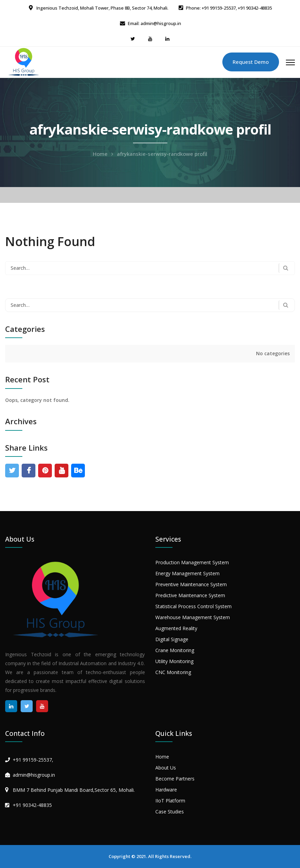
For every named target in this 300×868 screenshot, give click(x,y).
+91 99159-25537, (33, 760)
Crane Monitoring (175, 650)
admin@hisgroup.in (34, 775)
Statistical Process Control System (193, 606)
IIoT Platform (170, 801)
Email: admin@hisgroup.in (154, 23)
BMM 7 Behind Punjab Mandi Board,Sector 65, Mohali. (74, 790)
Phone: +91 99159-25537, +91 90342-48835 (229, 8)
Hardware (166, 790)
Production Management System (192, 562)
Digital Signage (172, 639)
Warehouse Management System (193, 617)
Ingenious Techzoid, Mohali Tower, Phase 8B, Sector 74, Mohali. (102, 8)
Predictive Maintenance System (190, 595)
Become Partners (175, 779)
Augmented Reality (176, 628)
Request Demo (251, 62)
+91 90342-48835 (32, 805)
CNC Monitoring (173, 672)
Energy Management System (187, 573)
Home (100, 154)
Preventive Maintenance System (191, 584)
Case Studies (170, 812)
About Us (166, 768)
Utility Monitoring (174, 661)
